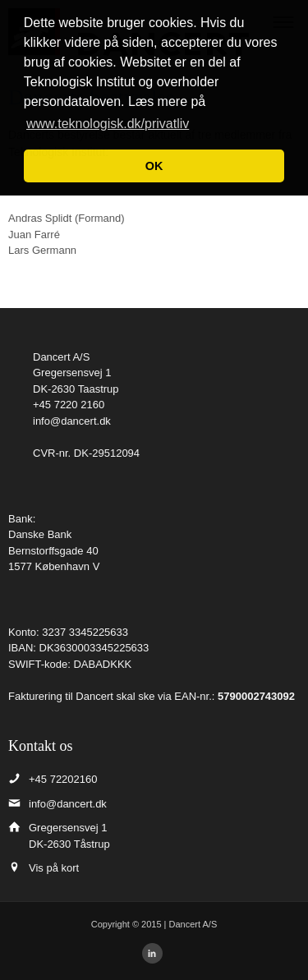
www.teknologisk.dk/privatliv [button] (108, 124)
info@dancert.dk (72, 421)
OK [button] (154, 166)
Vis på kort (54, 868)
